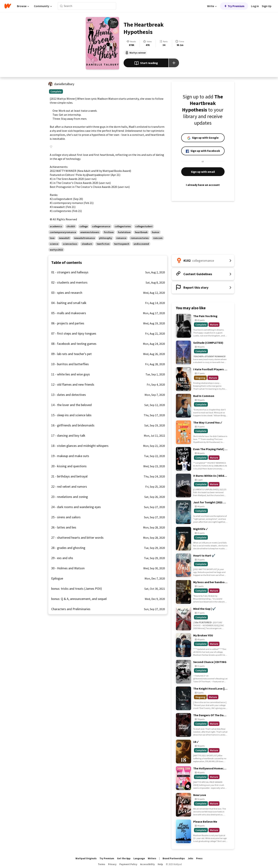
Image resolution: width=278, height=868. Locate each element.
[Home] (8, 6)
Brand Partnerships (174, 858)
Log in (255, 6)
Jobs (190, 858)
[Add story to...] (174, 63)
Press (199, 858)
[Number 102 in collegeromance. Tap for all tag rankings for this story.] (203, 261)
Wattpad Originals (86, 858)
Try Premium (234, 6)
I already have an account (203, 185)
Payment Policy (128, 864)
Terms (102, 864)
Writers (152, 858)
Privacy (112, 864)
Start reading (146, 63)
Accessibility (147, 864)
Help (160, 864)
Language (139, 858)
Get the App (124, 858)
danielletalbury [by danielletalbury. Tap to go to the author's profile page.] (64, 84)
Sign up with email (203, 172)
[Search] (61, 6)
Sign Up (267, 6)
